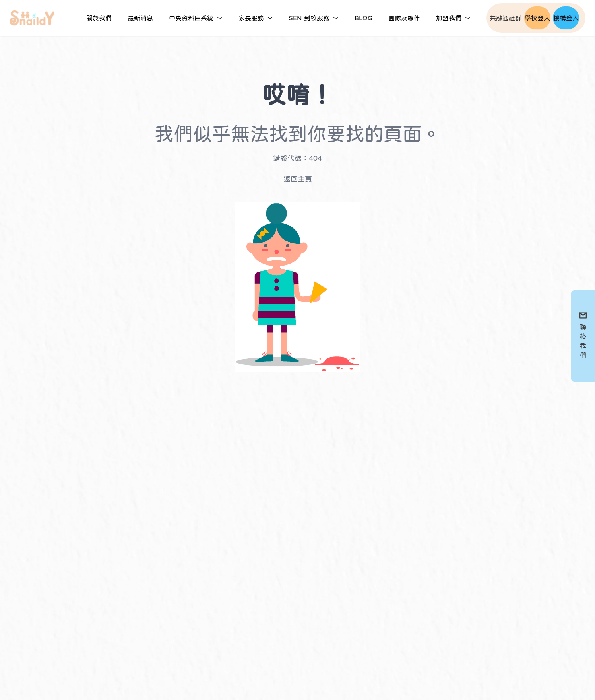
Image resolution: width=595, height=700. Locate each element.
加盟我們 (453, 18)
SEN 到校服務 (314, 18)
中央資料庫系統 (196, 18)
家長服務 (256, 18)
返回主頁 (298, 179)
